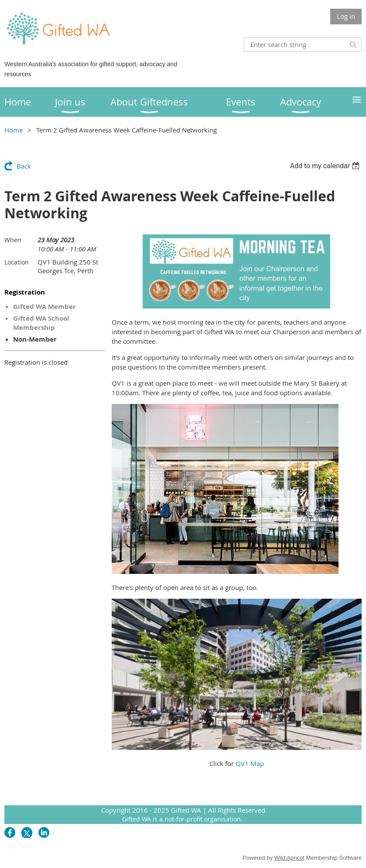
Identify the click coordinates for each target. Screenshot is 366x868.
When (13, 240)
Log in (346, 16)
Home (14, 130)
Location (17, 262)
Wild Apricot (289, 858)
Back (24, 166)
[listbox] (326, 166)
